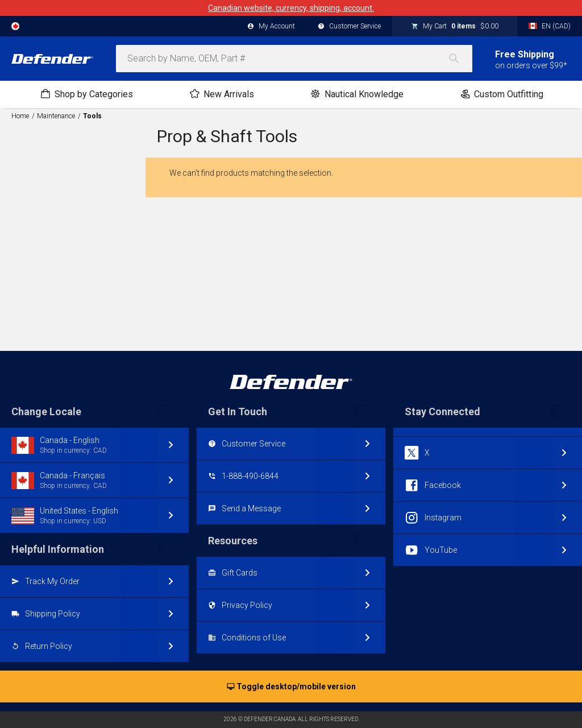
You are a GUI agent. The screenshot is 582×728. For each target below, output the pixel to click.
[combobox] (294, 59)
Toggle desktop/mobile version (291, 687)
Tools (92, 116)
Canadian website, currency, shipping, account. (291, 8)
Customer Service (349, 27)
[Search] (460, 59)
